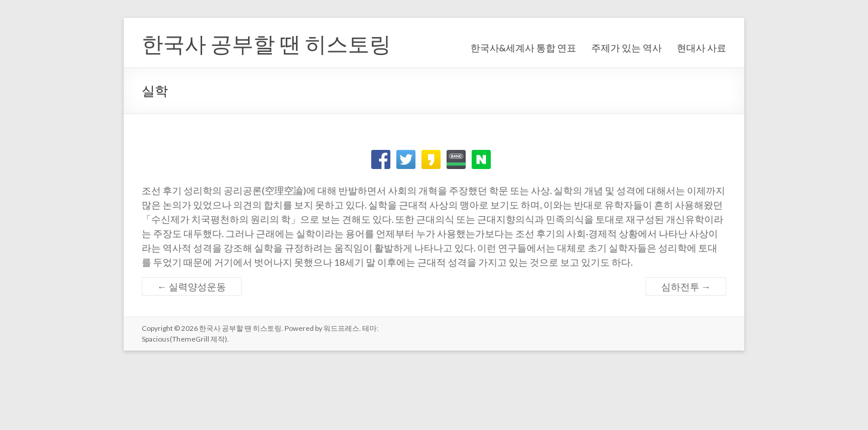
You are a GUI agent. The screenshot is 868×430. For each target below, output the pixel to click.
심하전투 (686, 286)
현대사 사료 (702, 47)
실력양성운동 (192, 286)
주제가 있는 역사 (626, 47)
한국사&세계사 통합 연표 (523, 47)
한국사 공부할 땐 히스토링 (266, 44)
